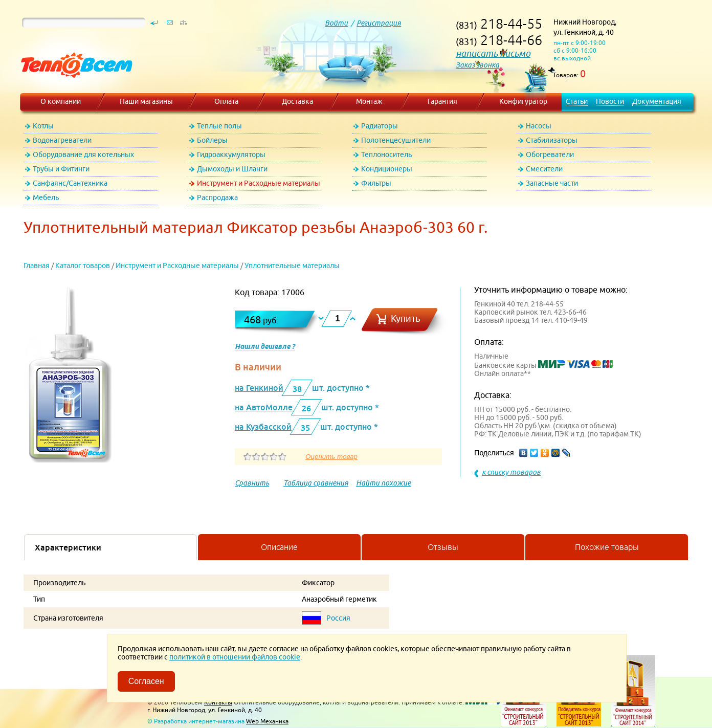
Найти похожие (383, 483)
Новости (610, 101)
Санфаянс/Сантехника (70, 183)
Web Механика (267, 721)
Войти (336, 23)
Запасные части (552, 183)
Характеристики (68, 547)
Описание (279, 547)
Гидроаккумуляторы (231, 155)
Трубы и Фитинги (61, 169)
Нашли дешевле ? (265, 346)
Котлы (43, 126)
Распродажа (217, 197)
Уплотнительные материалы (292, 266)
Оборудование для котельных (83, 155)
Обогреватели (550, 155)
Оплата (226, 101)
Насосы (539, 126)
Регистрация (379, 23)
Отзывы (443, 547)
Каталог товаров (83, 266)
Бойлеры (212, 140)
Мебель (46, 197)
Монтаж (369, 101)
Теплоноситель (386, 155)
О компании (61, 101)
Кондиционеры (387, 169)
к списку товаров (511, 472)
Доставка (297, 101)
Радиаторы (380, 126)
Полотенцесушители (396, 140)
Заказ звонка (477, 65)
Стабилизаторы (552, 140)
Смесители (544, 169)
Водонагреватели (62, 140)
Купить (406, 318)
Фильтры (376, 183)
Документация (657, 101)
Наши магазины (146, 101)
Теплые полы (219, 126)
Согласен (146, 681)
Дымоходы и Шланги (232, 169)
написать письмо (493, 53)
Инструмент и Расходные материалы (259, 183)
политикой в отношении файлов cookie (235, 657)
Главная (37, 266)
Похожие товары (607, 547)
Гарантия (442, 101)
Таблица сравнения (316, 483)
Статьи (577, 101)
